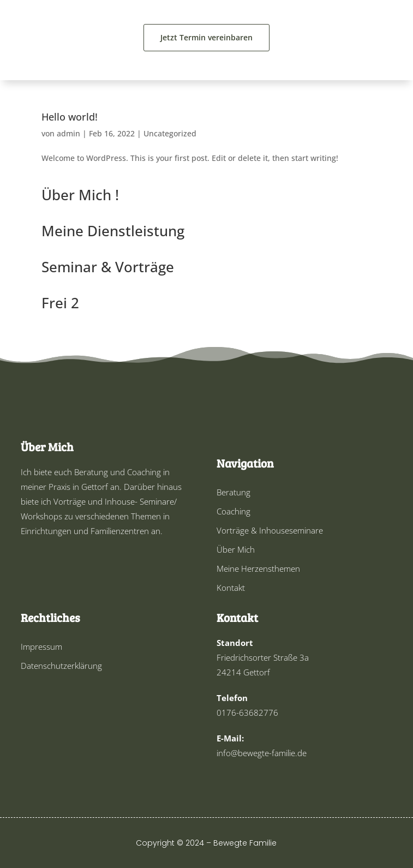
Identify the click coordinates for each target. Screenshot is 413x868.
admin (68, 133)
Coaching (234, 511)
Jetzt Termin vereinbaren (206, 37)
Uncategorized (170, 133)
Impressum (41, 646)
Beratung (234, 492)
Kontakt (231, 588)
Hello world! (70, 117)
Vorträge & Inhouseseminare (270, 530)
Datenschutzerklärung (61, 666)
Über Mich (236, 549)
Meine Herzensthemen (258, 568)
